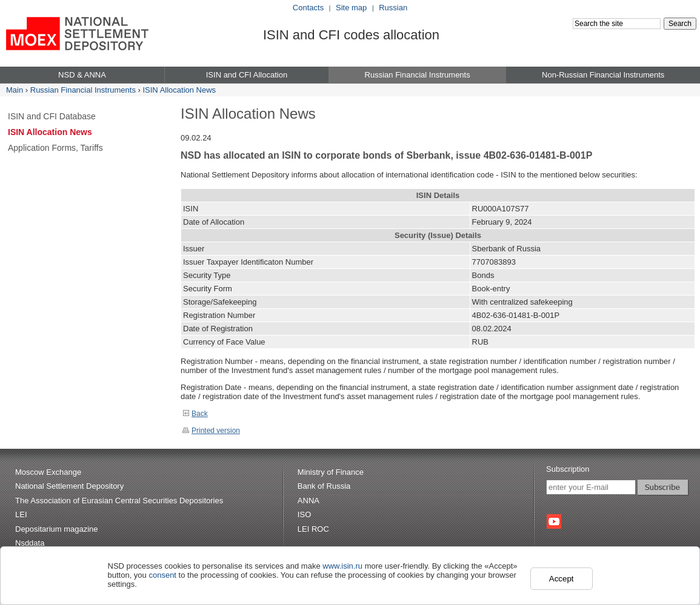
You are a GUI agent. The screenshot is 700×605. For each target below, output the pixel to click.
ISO (304, 514)
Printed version (211, 431)
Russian (393, 8)
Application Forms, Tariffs (55, 148)
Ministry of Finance (331, 472)
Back (195, 414)
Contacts (308, 8)
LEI (21, 514)
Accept (562, 579)
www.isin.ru (342, 566)
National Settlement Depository (69, 486)
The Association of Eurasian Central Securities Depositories (119, 501)
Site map (351, 8)
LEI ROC (313, 529)
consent (162, 575)
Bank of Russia (324, 486)
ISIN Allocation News (179, 90)
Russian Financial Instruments (83, 90)
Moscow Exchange (48, 472)
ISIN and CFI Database (52, 116)
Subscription (568, 469)
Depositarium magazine (57, 529)
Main (15, 90)
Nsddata (30, 543)
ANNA (308, 501)
